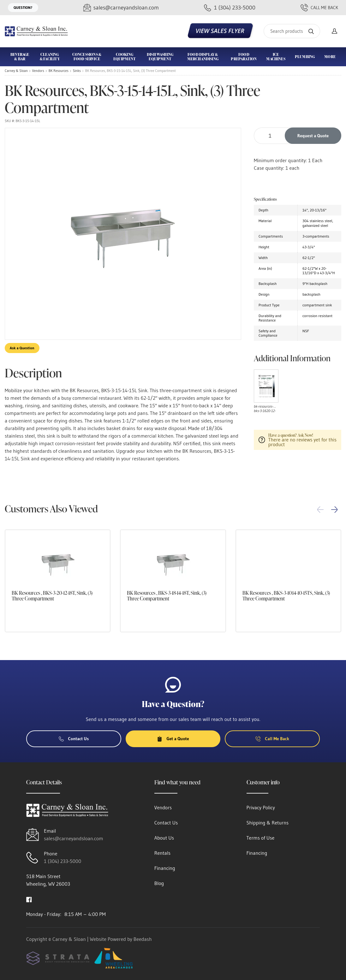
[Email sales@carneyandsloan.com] (121, 8)
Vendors (38, 71)
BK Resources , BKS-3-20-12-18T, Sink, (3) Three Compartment (52, 596)
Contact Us (74, 739)
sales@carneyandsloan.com (74, 838)
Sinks (77, 71)
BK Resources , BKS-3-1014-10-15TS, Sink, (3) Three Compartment (286, 596)
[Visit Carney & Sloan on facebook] (29, 899)
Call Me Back (319, 8)
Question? (23, 7)
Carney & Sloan (16, 71)
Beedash (143, 939)
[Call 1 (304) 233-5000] (230, 8)
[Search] (292, 31)
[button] (334, 510)
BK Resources (59, 71)
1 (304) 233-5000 (63, 861)
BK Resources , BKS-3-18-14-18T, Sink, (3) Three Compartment (167, 596)
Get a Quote (173, 739)
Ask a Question (22, 348)
